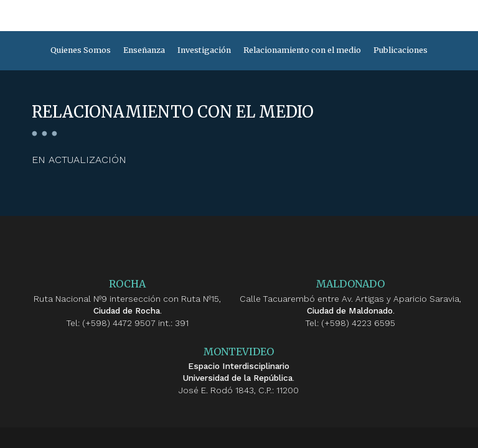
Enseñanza (144, 50)
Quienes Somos (81, 50)
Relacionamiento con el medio (302, 50)
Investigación (204, 50)
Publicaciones (401, 50)
